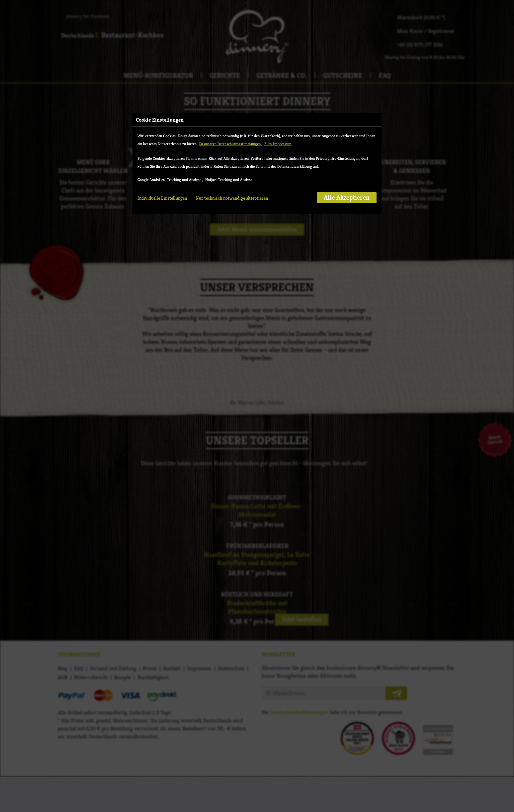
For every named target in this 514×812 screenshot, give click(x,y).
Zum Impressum (278, 100)
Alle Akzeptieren (347, 154)
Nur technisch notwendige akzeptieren (232, 154)
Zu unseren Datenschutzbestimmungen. (230, 100)
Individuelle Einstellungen (162, 154)
